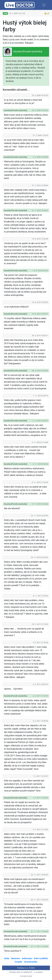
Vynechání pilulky (31, 962)
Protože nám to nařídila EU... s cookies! (26, 972)
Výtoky (7, 958)
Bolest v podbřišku (41, 958)
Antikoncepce (27, 958)
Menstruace (16, 958)
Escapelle (18, 962)
